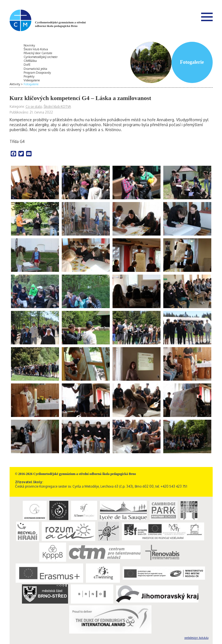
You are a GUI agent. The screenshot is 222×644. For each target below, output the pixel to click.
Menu (207, 17)
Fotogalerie (31, 84)
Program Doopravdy (37, 73)
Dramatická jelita (35, 69)
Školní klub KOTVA (57, 107)
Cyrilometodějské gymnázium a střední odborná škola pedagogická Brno (61, 24)
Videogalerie (32, 80)
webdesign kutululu (196, 638)
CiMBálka (30, 61)
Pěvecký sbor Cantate (38, 53)
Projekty (29, 76)
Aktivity (15, 84)
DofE (27, 65)
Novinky (29, 45)
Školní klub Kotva (36, 49)
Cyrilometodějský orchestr (41, 57)
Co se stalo (34, 107)
